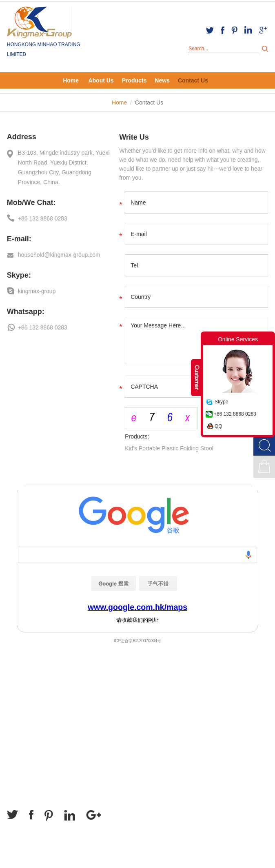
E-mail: (19, 239)
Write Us (134, 137)
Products (134, 80)
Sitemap (19, 859)
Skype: (19, 275)
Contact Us (193, 80)
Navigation (26, 689)
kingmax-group (37, 291)
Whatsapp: (26, 312)
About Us (101, 80)
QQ (218, 426)
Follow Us (25, 791)
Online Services (238, 339)
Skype (221, 402)
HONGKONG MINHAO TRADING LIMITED (44, 49)
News (162, 80)
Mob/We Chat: (31, 203)
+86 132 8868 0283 (235, 414)
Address (22, 137)
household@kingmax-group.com (59, 255)
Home (71, 80)
